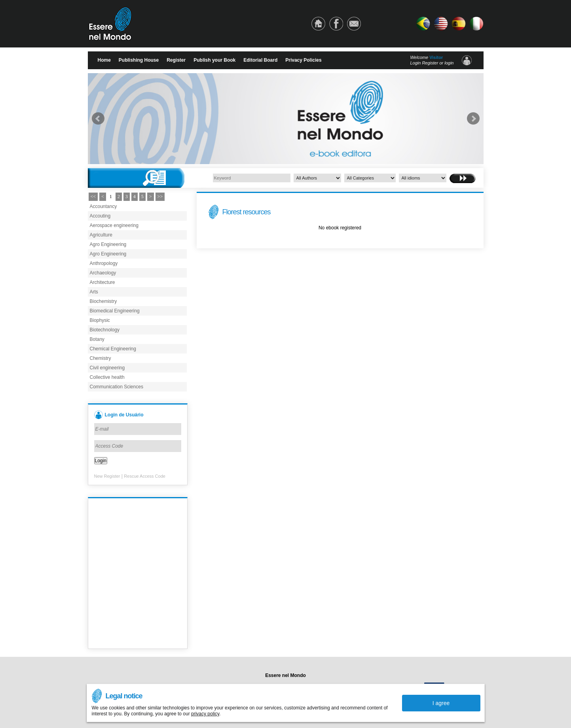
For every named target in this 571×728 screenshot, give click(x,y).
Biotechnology (105, 330)
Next (473, 119)
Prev (98, 119)
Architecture (102, 282)
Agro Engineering (108, 244)
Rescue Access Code (145, 476)
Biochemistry (103, 301)
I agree (441, 703)
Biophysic (100, 320)
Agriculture (101, 235)
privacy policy (205, 714)
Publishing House (139, 60)
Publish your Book (214, 60)
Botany (97, 339)
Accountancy (103, 206)
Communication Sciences (117, 387)
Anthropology (104, 263)
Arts (94, 292)
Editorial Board (260, 60)
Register (176, 60)
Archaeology (103, 273)
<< (93, 197)
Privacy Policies (303, 60)
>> (160, 197)
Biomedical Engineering (115, 311)
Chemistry (101, 358)
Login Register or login (432, 63)
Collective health (107, 377)
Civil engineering (107, 368)
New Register (107, 476)
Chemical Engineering (113, 349)
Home (104, 60)
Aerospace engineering (114, 225)
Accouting (100, 216)
